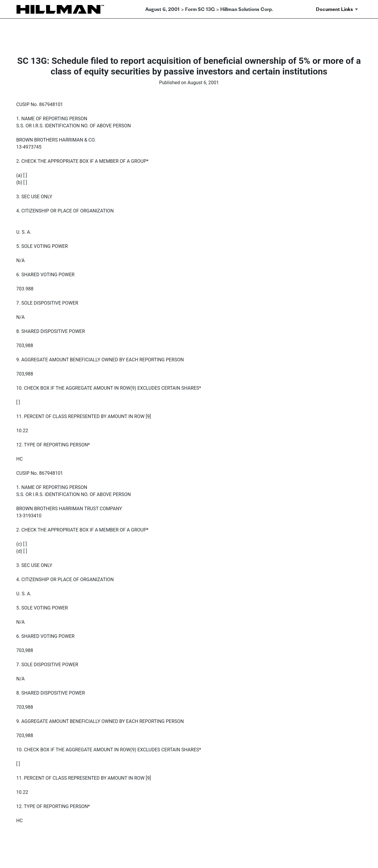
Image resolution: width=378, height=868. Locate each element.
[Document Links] (338, 9)
